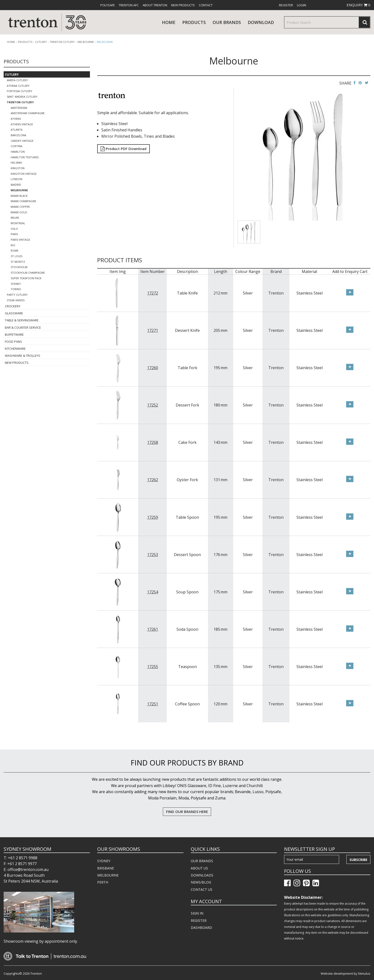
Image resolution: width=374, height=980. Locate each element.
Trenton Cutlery (62, 42)
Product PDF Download (123, 149)
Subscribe (358, 860)
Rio (13, 245)
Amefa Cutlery (17, 80)
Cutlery (41, 42)
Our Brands (227, 22)
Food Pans (13, 342)
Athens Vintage (22, 124)
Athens (16, 119)
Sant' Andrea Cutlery (22, 97)
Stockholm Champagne (28, 273)
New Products (183, 5)
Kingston (18, 168)
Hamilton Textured (25, 157)
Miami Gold (19, 212)
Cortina (16, 146)
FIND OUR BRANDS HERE (187, 812)
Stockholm (19, 267)
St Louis (16, 256)
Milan (15, 218)
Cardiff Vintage (22, 141)
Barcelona (18, 135)
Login (302, 5)
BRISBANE (106, 868)
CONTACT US (202, 889)
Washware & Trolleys (23, 356)
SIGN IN (197, 913)
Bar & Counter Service (23, 327)
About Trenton (155, 5)
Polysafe (108, 5)
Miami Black (19, 196)
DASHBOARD (201, 928)
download (261, 22)
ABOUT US (199, 868)
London (16, 179)
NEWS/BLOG (201, 882)
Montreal (18, 223)
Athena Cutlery (18, 86)
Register (286, 5)
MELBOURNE (108, 875)
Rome (15, 251)
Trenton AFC (129, 5)
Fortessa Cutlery (20, 91)
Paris (14, 234)
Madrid (16, 185)
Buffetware (14, 335)
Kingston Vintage (24, 174)
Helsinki (16, 163)
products (194, 22)
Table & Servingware (22, 320)
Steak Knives (16, 300)
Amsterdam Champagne (28, 113)
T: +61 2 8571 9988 (20, 858)
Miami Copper (20, 207)
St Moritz (18, 262)
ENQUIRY (358, 5)
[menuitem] (108, 5)
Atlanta (17, 130)
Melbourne (86, 42)
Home (169, 22)
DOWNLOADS (202, 875)
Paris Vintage (20, 240)
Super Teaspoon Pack (26, 278)
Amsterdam (19, 108)
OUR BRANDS (202, 861)
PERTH (103, 882)
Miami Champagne (23, 201)
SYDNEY (104, 861)
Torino (16, 289)
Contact (206, 5)
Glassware (14, 313)
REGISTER (199, 920)
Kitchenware (15, 349)
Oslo (14, 229)
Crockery (13, 306)
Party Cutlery (17, 295)
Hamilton (18, 152)
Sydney (16, 284)
